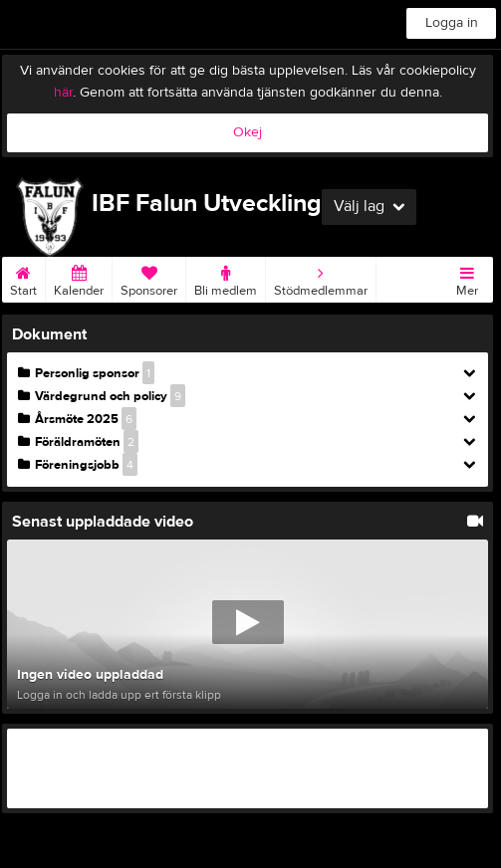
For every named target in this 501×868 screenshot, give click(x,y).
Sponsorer (149, 278)
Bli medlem (226, 278)
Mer (467, 278)
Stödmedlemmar (321, 278)
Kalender (79, 278)
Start (23, 278)
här (63, 93)
